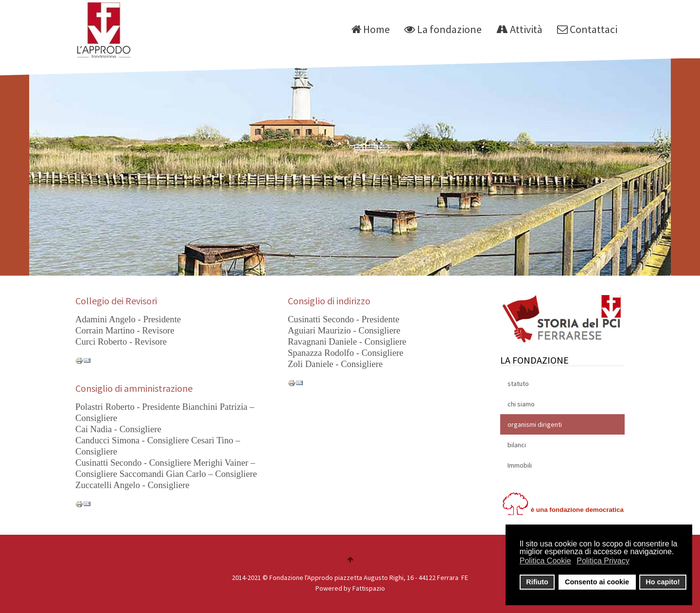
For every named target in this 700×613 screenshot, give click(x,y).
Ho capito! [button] (663, 582)
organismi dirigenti (535, 424)
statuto (518, 384)
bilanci (517, 445)
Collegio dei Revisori (116, 301)
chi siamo (521, 404)
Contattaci (587, 29)
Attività (519, 29)
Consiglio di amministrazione (134, 388)
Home (371, 29)
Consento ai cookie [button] (597, 582)
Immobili (520, 465)
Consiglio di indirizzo (329, 301)
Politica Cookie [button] (545, 561)
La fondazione (443, 29)
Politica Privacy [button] (603, 561)
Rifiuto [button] (537, 582)
